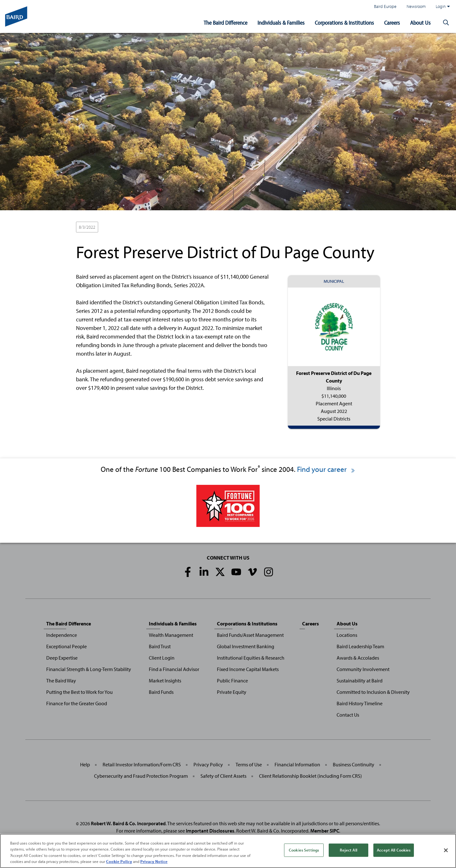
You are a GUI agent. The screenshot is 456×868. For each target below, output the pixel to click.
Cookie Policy (119, 862)
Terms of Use (249, 764)
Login (443, 6)
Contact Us (348, 715)
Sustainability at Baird (360, 681)
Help (85, 764)
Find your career (326, 469)
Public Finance (232, 681)
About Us (420, 23)
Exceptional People (66, 646)
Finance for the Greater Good (77, 703)
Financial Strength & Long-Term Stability (89, 669)
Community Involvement (363, 669)
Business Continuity (354, 764)
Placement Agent (120, 227)
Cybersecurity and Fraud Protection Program (141, 776)
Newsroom (416, 6)
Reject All (348, 850)
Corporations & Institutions (344, 23)
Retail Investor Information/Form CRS (142, 764)
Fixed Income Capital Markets (248, 669)
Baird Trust (160, 646)
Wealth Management (171, 635)
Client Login (162, 658)
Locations (347, 635)
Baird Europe (385, 6)
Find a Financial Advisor (174, 669)
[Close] (446, 850)
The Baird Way (61, 681)
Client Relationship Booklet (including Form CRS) (310, 776)
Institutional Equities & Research (251, 658)
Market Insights (165, 681)
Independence (62, 635)
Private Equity (232, 692)
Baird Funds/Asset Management (250, 635)
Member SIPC (325, 831)
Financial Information (297, 764)
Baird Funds (161, 692)
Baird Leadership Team (360, 646)
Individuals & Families (281, 23)
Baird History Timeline (360, 703)
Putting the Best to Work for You (79, 692)
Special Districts (158, 227)
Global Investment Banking (246, 646)
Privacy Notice (154, 862)
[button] (446, 23)
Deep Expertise (62, 658)
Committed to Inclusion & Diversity (373, 692)
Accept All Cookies (394, 850)
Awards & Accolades (358, 658)
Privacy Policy (208, 764)
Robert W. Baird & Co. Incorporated (128, 823)
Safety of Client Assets (223, 776)
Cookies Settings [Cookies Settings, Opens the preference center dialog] (304, 850)
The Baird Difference (225, 23)
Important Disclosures (210, 831)
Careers (392, 23)
